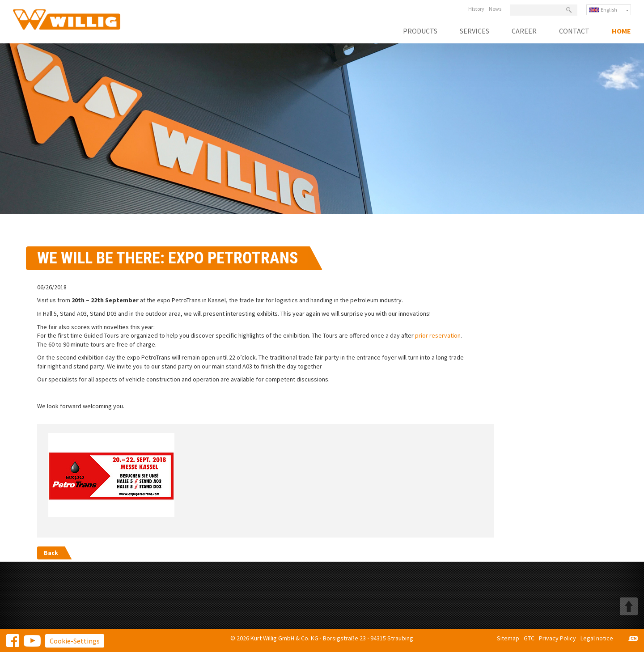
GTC (529, 638)
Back (51, 553)
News (495, 9)
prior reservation (438, 335)
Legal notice (597, 638)
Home (621, 31)
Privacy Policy (557, 638)
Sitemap (508, 638)
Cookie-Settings (75, 641)
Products (420, 31)
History (476, 9)
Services (475, 31)
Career (524, 31)
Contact (574, 31)
